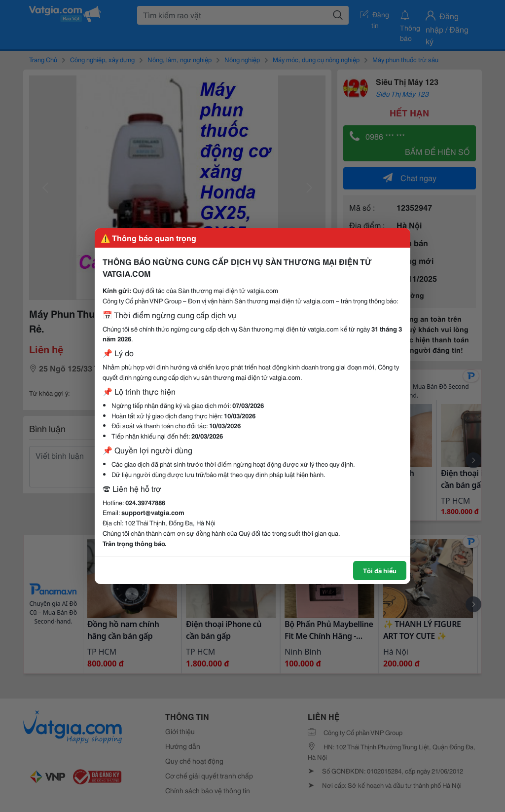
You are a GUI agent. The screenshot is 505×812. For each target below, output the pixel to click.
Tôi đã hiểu (380, 570)
